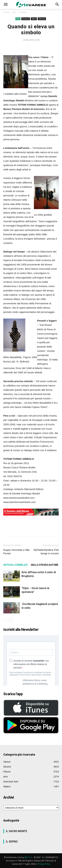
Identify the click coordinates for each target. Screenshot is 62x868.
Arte (14, 12)
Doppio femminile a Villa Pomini (16, 552)
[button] (6, 4)
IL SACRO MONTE (17, 831)
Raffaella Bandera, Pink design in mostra (46, 552)
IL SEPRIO (12, 842)
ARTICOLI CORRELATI (15, 565)
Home (6, 12)
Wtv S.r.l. (28, 857)
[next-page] (11, 620)
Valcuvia (42, 19)
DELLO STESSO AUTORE (45, 565)
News (34, 19)
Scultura (23, 12)
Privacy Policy (44, 864)
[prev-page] (5, 620)
